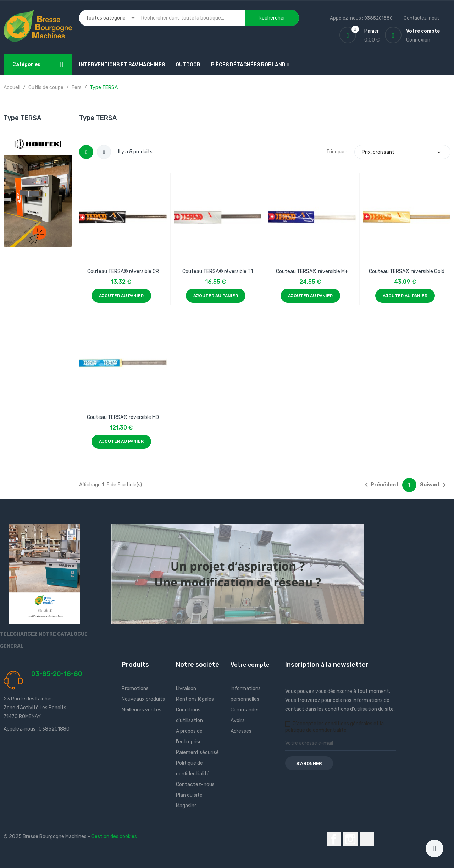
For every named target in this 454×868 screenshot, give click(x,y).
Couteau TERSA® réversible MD (123, 417)
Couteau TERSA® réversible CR (123, 271)
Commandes (245, 710)
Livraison (186, 689)
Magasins (186, 806)
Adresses (241, 731)
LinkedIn (367, 839)
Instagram (350, 839)
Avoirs (238, 720)
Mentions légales (195, 699)
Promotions (135, 689)
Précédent (380, 485)
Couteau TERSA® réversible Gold (407, 271)
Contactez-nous (422, 18)
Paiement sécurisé (197, 752)
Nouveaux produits (143, 699)
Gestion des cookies (114, 837)
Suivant (434, 485)
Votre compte (250, 665)
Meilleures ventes (142, 710)
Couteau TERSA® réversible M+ (312, 271)
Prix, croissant (402, 152)
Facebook (334, 839)
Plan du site (189, 795)
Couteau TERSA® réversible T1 (218, 271)
